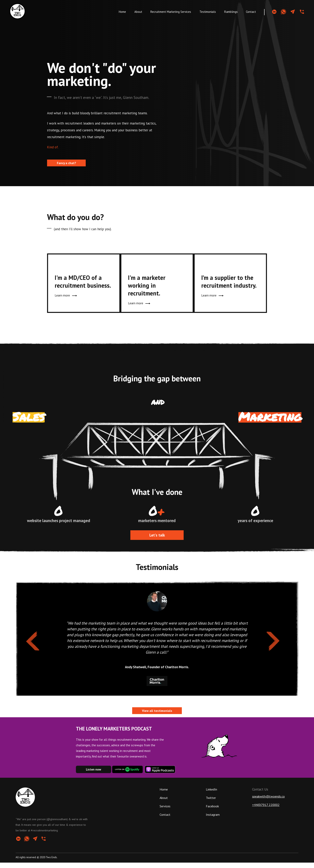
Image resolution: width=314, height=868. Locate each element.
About (138, 12)
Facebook (212, 812)
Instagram (213, 820)
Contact (251, 12)
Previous (28, 639)
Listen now (94, 775)
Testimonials (208, 12)
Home (122, 12)
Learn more (65, 297)
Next (268, 639)
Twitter (211, 803)
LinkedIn (211, 795)
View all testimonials (157, 716)
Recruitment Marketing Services (171, 12)
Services (165, 812)
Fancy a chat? (66, 163)
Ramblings (231, 12)
